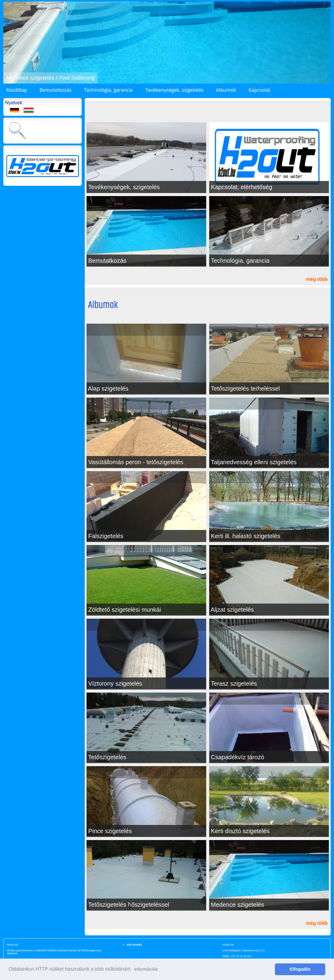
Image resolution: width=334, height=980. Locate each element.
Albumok (226, 90)
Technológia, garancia (109, 90)
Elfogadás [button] (300, 969)
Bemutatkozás (55, 90)
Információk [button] (146, 969)
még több (317, 279)
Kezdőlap (17, 90)
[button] (9, 43)
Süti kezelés (134, 945)
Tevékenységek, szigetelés (174, 90)
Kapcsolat (260, 90)
